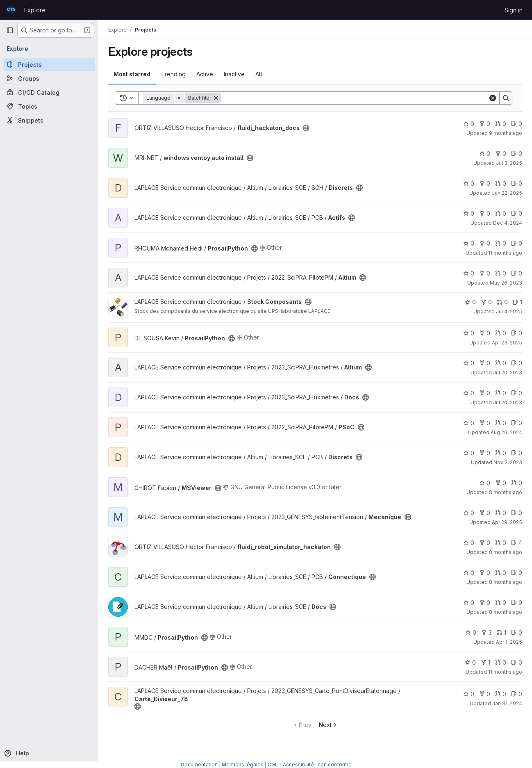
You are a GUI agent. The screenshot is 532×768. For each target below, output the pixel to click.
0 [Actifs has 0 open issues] (517, 213)
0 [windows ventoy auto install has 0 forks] (501, 154)
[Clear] (493, 98)
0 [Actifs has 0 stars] (469, 213)
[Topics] (49, 106)
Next (329, 725)
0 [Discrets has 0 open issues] (517, 183)
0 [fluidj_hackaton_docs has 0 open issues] (517, 124)
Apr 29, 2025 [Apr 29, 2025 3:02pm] (507, 522)
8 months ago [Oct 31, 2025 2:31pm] (506, 582)
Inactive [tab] (234, 74)
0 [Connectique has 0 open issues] (517, 573)
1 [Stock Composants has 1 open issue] (517, 302)
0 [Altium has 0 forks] (485, 273)
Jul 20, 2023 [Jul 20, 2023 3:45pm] (508, 402)
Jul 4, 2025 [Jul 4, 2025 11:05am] (509, 311)
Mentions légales (243, 765)
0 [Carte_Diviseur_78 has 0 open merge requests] (501, 694)
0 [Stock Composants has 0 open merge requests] (502, 302)
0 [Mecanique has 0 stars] (469, 513)
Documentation (199, 765)
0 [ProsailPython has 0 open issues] (517, 243)
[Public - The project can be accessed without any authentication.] (306, 128)
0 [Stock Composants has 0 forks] (486, 302)
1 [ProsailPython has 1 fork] (485, 662)
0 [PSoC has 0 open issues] (517, 423)
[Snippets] (49, 120)
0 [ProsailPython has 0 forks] (485, 243)
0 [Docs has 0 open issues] (517, 393)
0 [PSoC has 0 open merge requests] (501, 423)
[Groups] (49, 78)
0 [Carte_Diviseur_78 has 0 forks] (485, 694)
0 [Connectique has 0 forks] (485, 573)
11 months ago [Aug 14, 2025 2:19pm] (505, 672)
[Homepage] (11, 10)
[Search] (355, 98)
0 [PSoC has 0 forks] (485, 423)
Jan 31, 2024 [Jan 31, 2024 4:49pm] (507, 703)
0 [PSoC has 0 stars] (469, 423)
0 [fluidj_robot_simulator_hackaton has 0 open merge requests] (501, 543)
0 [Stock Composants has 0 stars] (470, 302)
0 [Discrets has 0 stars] (469, 183)
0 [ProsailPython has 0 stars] (469, 243)
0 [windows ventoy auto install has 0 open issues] (517, 154)
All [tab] (259, 74)
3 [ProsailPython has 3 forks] (487, 632)
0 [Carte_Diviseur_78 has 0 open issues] (517, 694)
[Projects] (49, 64)
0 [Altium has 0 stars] (469, 273)
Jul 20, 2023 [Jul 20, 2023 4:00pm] (508, 373)
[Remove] (216, 98)
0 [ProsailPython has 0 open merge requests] (501, 243)
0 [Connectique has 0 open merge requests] (501, 573)
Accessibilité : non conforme (317, 765)
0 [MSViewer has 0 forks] (501, 483)
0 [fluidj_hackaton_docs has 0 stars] (469, 124)
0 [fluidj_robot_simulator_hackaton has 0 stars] (469, 543)
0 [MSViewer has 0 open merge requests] (517, 483)
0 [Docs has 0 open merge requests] (501, 393)
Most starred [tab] (132, 74)
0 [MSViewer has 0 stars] (485, 483)
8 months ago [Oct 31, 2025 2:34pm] (506, 612)
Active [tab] (205, 74)
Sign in (514, 10)
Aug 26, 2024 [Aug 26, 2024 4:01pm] (506, 432)
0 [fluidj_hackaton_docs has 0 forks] (485, 124)
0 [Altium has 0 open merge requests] (501, 273)
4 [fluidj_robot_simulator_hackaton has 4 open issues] (517, 543)
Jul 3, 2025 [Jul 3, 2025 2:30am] (509, 163)
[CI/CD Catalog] (49, 92)
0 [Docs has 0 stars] (469, 393)
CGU (273, 765)
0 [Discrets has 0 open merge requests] (501, 183)
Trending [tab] (173, 74)
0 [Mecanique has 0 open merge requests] (501, 513)
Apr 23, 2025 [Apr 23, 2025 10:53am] (507, 343)
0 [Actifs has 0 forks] (485, 213)
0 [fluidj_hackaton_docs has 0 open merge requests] (501, 124)
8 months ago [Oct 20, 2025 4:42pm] (506, 492)
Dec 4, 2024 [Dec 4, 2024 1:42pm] (508, 223)
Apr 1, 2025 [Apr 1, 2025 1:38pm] (509, 642)
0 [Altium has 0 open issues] (517, 273)
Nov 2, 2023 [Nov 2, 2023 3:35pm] (508, 462)
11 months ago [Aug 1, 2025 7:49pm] (505, 253)
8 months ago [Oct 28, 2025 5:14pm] (506, 552)
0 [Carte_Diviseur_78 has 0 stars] (469, 694)
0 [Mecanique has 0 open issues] (517, 513)
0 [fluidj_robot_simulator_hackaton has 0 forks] (485, 543)
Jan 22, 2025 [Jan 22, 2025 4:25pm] (507, 193)
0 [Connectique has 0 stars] (469, 573)
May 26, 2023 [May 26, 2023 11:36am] (506, 283)
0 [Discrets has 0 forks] (485, 183)
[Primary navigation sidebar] (10, 30)
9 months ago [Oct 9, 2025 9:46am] (506, 133)
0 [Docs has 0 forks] (485, 393)
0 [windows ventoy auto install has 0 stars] (485, 154)
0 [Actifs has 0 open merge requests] (501, 213)
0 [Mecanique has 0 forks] (485, 513)
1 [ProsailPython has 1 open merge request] (501, 632)
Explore (35, 10)
